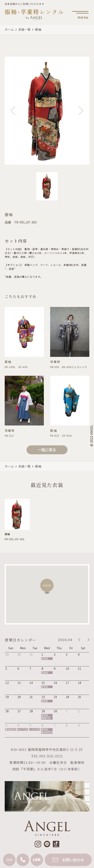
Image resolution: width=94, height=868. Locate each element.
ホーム (9, 29)
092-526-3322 (51, 756)
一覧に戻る (47, 450)
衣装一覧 (24, 29)
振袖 (38, 29)
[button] (47, 587)
